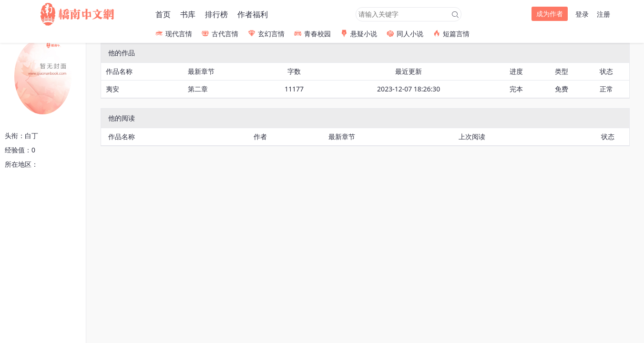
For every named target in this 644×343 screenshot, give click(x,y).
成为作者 (550, 14)
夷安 (112, 89)
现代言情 (174, 34)
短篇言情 (451, 34)
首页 (163, 14)
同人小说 (405, 34)
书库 (188, 14)
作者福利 (253, 14)
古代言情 (220, 34)
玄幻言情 (266, 34)
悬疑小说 (359, 34)
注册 (603, 14)
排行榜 (216, 14)
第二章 (198, 89)
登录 (582, 14)
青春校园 (312, 34)
